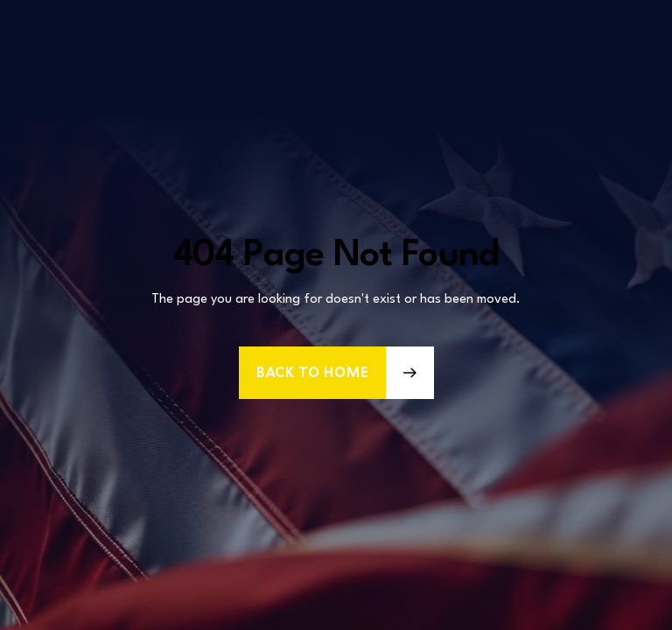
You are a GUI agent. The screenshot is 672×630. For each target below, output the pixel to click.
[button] (336, 373)
